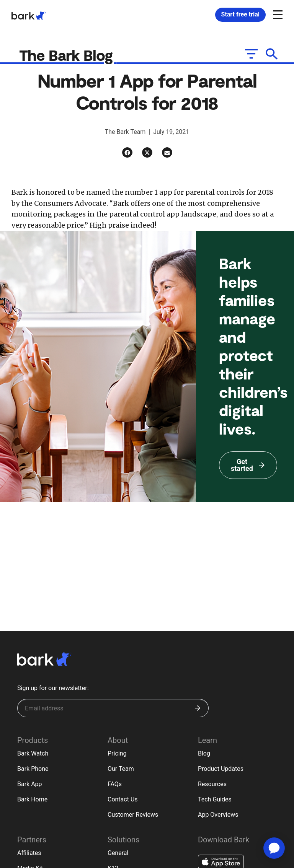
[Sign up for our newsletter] (113, 708)
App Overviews (218, 815)
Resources (212, 784)
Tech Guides (215, 799)
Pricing (117, 753)
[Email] (167, 153)
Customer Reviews (133, 815)
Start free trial (240, 14)
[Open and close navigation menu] (277, 14)
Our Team (121, 769)
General (118, 853)
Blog (204, 753)
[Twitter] (147, 153)
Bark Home (32, 799)
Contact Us (123, 799)
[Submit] (198, 708)
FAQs (115, 784)
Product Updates (221, 769)
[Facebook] (127, 153)
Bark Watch (33, 753)
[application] (274, 848)
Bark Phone (33, 769)
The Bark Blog (68, 55)
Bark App (30, 784)
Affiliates (29, 853)
